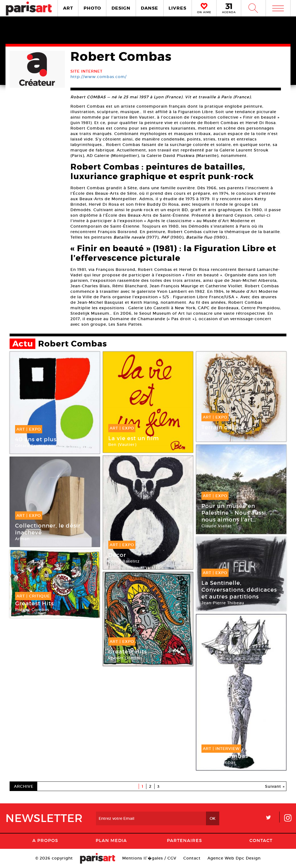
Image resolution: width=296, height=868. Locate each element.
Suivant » (275, 786)
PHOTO (92, 8)
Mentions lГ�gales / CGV (149, 858)
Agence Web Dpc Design (234, 858)
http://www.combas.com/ (99, 77)
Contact (261, 840)
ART (68, 8)
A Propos (45, 840)
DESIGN (121, 8)
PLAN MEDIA (111, 840)
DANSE (150, 8)
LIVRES (177, 8)
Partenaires (184, 840)
